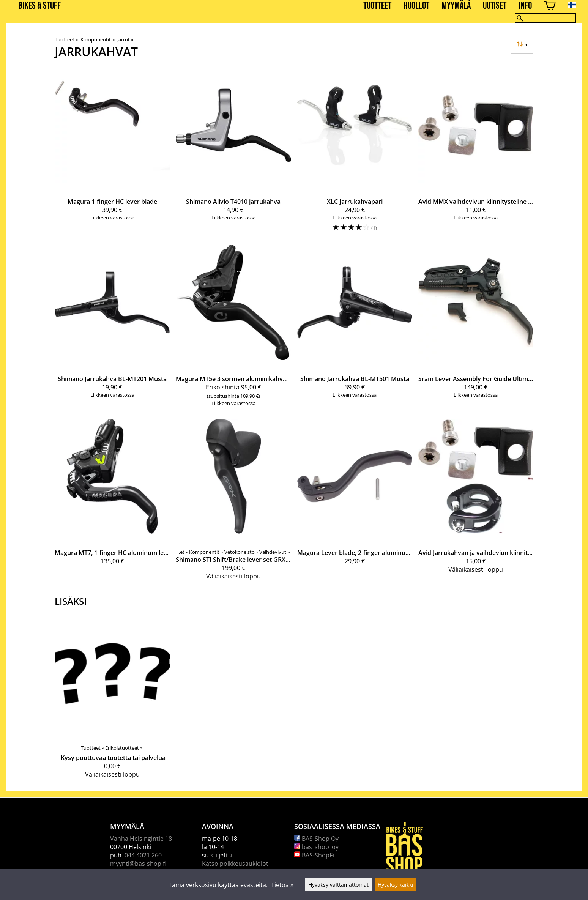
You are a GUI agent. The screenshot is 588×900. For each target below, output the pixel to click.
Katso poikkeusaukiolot (235, 864)
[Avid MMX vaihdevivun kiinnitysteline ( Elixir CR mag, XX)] (476, 154)
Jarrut (125, 39)
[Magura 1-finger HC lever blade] (112, 154)
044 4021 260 (143, 855)
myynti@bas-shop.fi (138, 864)
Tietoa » (282, 885)
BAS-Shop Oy (316, 839)
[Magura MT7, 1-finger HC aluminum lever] (112, 503)
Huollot (416, 6)
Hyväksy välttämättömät (338, 885)
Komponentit (97, 39)
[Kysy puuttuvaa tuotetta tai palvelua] (112, 700)
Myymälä (456, 6)
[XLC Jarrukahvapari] (355, 154)
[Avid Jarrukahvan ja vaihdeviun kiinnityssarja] (476, 503)
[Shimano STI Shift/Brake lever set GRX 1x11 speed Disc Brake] (233, 503)
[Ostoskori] (550, 7)
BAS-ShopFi (314, 855)
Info (525, 6)
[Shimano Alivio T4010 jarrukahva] (233, 154)
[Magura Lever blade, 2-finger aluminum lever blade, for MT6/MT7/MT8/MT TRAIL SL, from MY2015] (355, 503)
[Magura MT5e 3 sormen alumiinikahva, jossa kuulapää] (233, 329)
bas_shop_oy (316, 847)
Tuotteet (377, 6)
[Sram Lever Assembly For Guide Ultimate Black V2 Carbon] (476, 329)
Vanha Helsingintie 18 (141, 839)
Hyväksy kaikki (396, 885)
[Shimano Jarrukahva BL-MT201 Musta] (112, 329)
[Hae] (545, 18)
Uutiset (495, 6)
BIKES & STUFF (39, 6)
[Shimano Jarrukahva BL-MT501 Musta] (355, 329)
